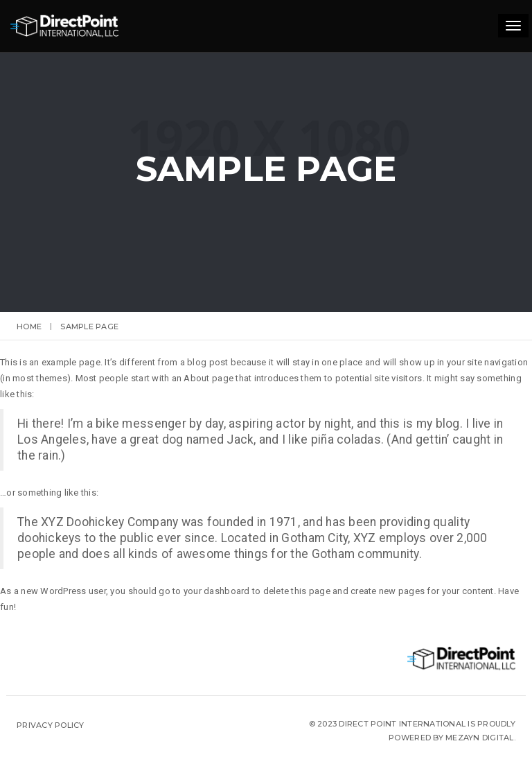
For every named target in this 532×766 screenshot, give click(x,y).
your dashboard (217, 591)
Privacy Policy (51, 725)
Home (29, 327)
